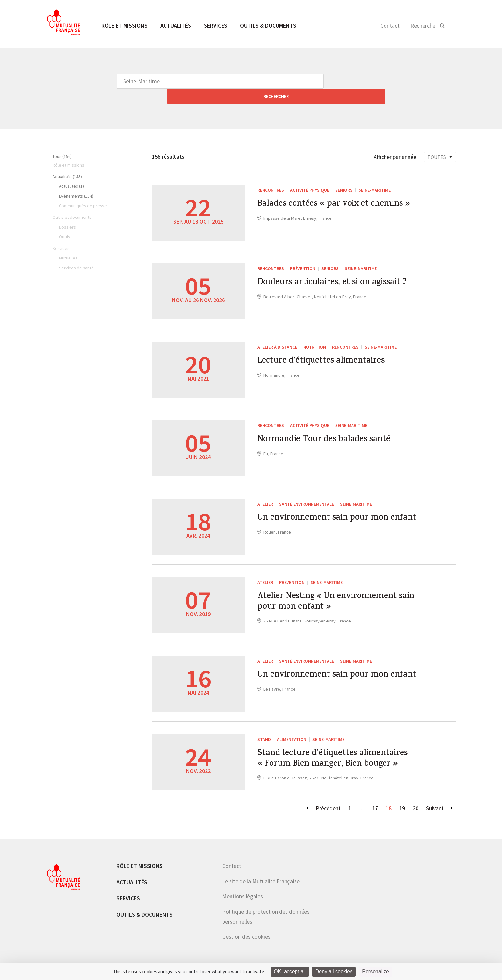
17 (375, 801)
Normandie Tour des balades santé (333, 426)
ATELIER (265, 489)
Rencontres (345, 332)
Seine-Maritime (375, 175)
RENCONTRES (271, 175)
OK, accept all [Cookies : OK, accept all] (290, 972)
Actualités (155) (67, 161)
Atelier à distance (277, 332)
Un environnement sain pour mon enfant (333, 511)
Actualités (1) (71, 171)
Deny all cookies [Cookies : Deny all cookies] (334, 972)
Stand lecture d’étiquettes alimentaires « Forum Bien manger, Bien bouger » (335, 753)
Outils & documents (268, 25)
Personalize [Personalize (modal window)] (376, 972)
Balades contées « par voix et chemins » (321, 197)
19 (402, 801)
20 (416, 801)
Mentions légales (243, 889)
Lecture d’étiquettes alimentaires (330, 348)
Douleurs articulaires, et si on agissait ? (322, 276)
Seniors (344, 175)
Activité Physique (310, 175)
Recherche (423, 25)
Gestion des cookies (246, 930)
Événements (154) (76, 181)
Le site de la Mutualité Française (261, 874)
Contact (390, 25)
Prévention (303, 253)
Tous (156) (62, 141)
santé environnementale (307, 489)
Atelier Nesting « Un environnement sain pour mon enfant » (338, 589)
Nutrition (315, 332)
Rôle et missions (125, 25)
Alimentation (292, 724)
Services (216, 25)
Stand (264, 724)
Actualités (176, 25)
